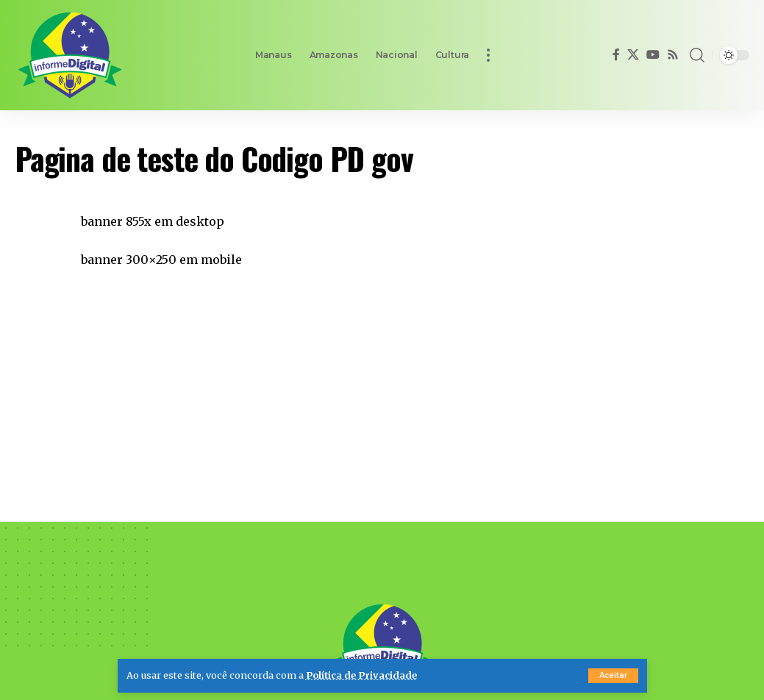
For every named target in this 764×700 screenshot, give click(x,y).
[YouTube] (653, 55)
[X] (633, 55)
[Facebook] (616, 55)
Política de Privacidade (361, 675)
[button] (613, 676)
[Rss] (673, 55)
